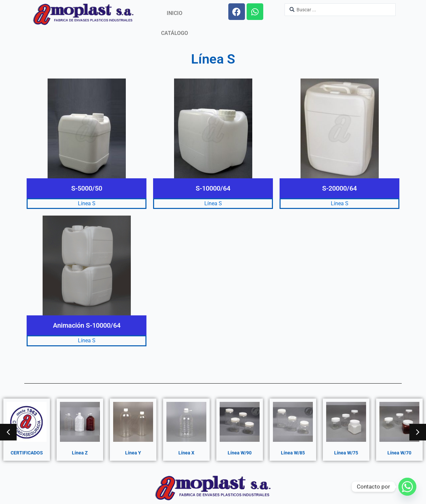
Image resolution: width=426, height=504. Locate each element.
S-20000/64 (339, 188)
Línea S (87, 203)
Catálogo (175, 33)
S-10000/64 (213, 188)
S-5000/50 (87, 188)
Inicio (175, 13)
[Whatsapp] (407, 487)
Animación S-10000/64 (87, 325)
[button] (8, 432)
